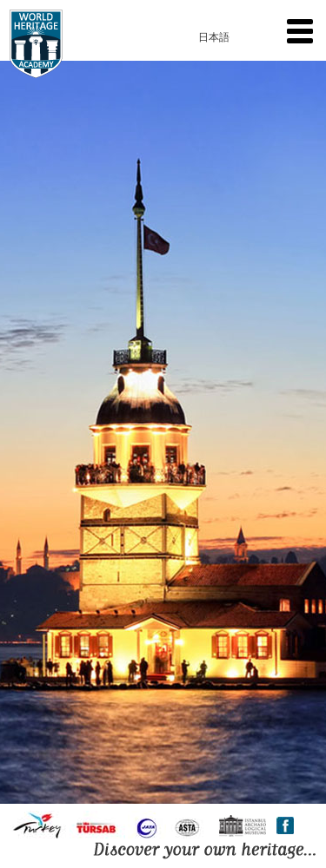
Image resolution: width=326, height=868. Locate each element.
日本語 (214, 37)
